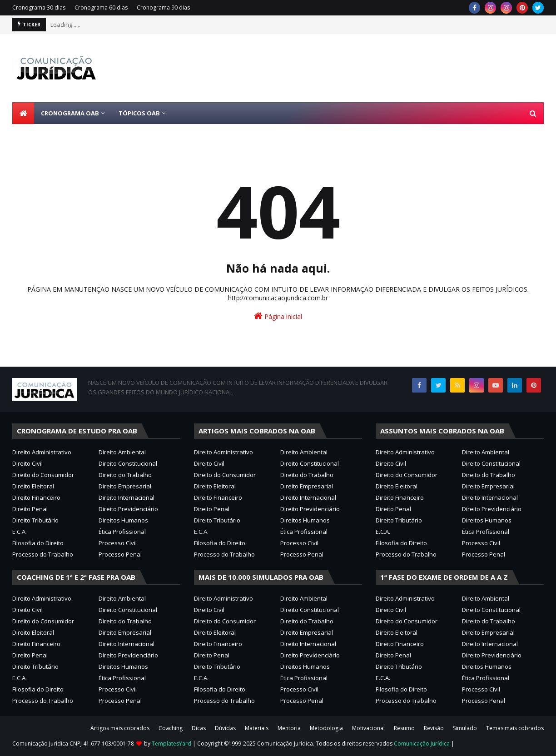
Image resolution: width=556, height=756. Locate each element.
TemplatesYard (171, 744)
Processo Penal (120, 554)
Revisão (434, 728)
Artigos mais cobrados (120, 728)
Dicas (199, 728)
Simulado (465, 728)
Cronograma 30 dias (39, 7)
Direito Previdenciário (128, 509)
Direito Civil (27, 463)
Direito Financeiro (36, 497)
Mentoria (289, 728)
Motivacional (368, 728)
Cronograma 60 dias (101, 7)
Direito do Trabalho (125, 475)
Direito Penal (30, 509)
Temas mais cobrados (515, 728)
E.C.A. (20, 532)
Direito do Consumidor (43, 475)
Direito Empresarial (125, 486)
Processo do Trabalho (43, 554)
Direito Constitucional (128, 463)
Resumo (404, 728)
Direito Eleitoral (33, 486)
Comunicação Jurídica (422, 744)
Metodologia (326, 728)
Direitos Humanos (123, 520)
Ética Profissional (122, 532)
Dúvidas (225, 728)
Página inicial (278, 316)
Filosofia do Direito (38, 543)
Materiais (257, 728)
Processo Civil (118, 543)
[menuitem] (23, 113)
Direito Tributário (35, 520)
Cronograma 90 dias (163, 7)
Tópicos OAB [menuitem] (139, 113)
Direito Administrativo (42, 452)
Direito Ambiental (122, 452)
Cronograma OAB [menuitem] (70, 113)
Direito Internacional (127, 497)
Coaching (171, 728)
